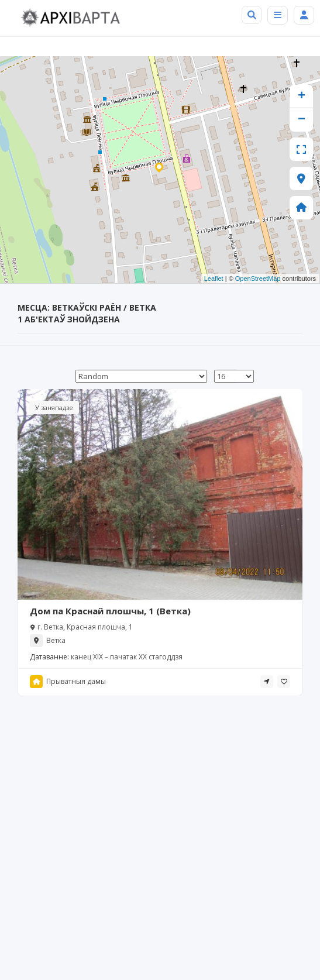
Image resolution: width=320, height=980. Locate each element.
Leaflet (214, 278)
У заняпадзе (54, 408)
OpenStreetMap (258, 278)
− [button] (302, 120)
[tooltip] (267, 682)
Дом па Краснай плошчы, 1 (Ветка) (110, 611)
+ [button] (302, 97)
